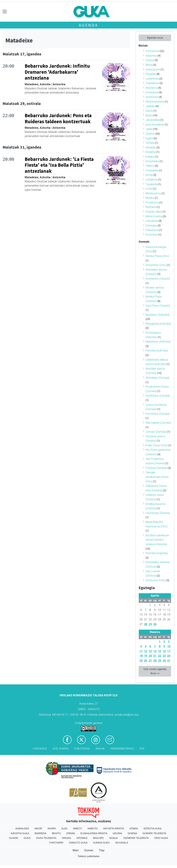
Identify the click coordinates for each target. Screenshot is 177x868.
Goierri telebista (154, 833)
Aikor (38, 828)
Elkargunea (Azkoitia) (158, 324)
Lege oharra (61, 749)
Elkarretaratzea (155, 102)
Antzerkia (151, 56)
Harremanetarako (122, 749)
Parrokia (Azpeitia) (157, 553)
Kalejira (150, 157)
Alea (64, 828)
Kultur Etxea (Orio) (156, 445)
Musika (150, 198)
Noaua (114, 838)
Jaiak (149, 129)
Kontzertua (152, 51)
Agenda (88, 25)
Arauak (100, 749)
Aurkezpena (153, 69)
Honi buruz (40, 749)
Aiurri (52, 828)
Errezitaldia (152, 161)
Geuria (118, 833)
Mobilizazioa (153, 193)
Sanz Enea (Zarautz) (158, 306)
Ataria (134, 828)
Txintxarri (56, 843)
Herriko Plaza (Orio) (157, 256)
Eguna (149, 138)
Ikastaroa (151, 88)
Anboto (93, 828)
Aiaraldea (22, 828)
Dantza (150, 60)
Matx (76, 850)
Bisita (149, 115)
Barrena (41, 833)
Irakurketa (152, 221)
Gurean (89, 850)
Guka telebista (46, 838)
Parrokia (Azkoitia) (157, 351)
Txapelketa (152, 83)
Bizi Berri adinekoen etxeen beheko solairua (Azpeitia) (157, 540)
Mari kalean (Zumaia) (158, 423)
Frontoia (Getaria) (156, 468)
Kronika (82, 838)
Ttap (102, 850)
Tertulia (150, 143)
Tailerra (150, 166)
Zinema (150, 134)
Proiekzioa (152, 203)
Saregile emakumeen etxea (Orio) (157, 477)
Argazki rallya (154, 212)
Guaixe (14, 838)
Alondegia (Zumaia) (157, 378)
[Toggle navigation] (5, 12)
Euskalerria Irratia (94, 833)
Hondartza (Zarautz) (158, 279)
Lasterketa (152, 79)
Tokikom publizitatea (88, 856)
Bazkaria (151, 207)
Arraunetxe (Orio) (156, 265)
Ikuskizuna (152, 97)
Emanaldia (152, 92)
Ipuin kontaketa (155, 125)
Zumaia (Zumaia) (156, 432)
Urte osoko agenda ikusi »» (155, 671)
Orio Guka (161, 838)
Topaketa (151, 184)
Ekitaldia (151, 152)
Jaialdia (150, 106)
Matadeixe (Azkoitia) (158, 342)
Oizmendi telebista (136, 838)
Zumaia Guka (101, 843)
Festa (149, 189)
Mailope (98, 838)
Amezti (77, 828)
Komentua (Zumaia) (158, 414)
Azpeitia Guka (153, 828)
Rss (142, 749)
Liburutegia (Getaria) (158, 513)
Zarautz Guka (78, 843)
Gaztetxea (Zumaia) (158, 396)
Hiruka (66, 838)
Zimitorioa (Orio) (155, 580)
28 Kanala (122, 843)
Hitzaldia (151, 74)
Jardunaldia (153, 120)
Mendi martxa (154, 216)
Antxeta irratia (114, 828)
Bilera (149, 65)
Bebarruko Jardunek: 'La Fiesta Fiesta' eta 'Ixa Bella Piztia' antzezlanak (59, 165)
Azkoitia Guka (20, 833)
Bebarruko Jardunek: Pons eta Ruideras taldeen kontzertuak (58, 118)
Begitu (56, 833)
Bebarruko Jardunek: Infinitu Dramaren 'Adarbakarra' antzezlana (57, 72)
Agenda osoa (155, 38)
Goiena (132, 833)
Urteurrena (152, 230)
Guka (27, 838)
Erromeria (152, 235)
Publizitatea (82, 749)
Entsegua (151, 225)
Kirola (149, 175)
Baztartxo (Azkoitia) (158, 315)
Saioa (149, 111)
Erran (71, 833)
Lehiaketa (151, 180)
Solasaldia (152, 170)
